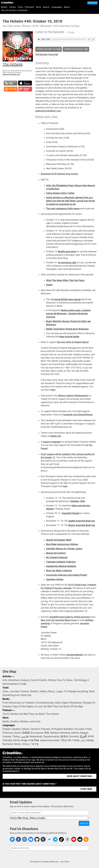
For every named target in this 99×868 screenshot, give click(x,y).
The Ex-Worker (10, 714)
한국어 (64, 736)
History (52, 680)
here (53, 390)
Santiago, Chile (78, 501)
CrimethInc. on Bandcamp (49, 839)
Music (52, 691)
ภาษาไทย (34, 740)
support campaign (52, 442)
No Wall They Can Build (56, 706)
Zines (6, 691)
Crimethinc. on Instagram (25, 839)
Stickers (34, 691)
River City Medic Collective (59, 571)
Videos (43, 691)
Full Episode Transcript (47, 54)
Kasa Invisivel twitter (69, 337)
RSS (13, 677)
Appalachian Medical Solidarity (61, 566)
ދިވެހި (83, 740)
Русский (79, 729)
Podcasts (29, 7)
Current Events (39, 680)
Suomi (17, 733)
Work (58, 703)
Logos (59, 691)
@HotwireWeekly (75, 655)
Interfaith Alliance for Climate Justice (64, 549)
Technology (80, 680)
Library (13, 7)
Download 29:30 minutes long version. (60, 174)
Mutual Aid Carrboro (56, 553)
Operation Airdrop (55, 579)
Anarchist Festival (71, 513)
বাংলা (91, 736)
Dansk (16, 740)
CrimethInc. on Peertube (68, 839)
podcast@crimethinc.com (11, 75)
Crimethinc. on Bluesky (31, 839)
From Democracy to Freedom (19, 703)
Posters (25, 691)
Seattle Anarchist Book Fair (82, 521)
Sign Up (84, 823)
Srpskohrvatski (51, 736)
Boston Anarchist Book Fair (82, 525)
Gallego (90, 740)
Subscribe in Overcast (11, 89)
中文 (47, 733)
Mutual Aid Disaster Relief (59, 540)
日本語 (26, 733)
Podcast (7, 710)
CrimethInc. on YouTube (74, 839)
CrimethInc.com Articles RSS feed (86, 839)
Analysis (25, 680)
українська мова (50, 740)
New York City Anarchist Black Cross (59, 620)
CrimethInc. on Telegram (55, 839)
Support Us (92, 3)
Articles (7, 676)
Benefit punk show (67, 252)
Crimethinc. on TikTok (61, 839)
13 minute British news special (66, 299)
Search (46, 7)
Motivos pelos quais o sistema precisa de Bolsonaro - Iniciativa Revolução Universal (68, 314)
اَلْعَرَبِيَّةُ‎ (83, 736)
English (7, 729)
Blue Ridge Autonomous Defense (62, 544)
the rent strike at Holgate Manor (73, 342)
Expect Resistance (72, 703)
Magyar (84, 733)
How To (61, 680)
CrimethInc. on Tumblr (43, 839)
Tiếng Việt (66, 740)
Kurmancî (8, 744)
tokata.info (56, 436)
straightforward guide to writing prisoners (70, 617)
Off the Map (76, 706)
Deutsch (35, 729)
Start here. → (88, 789)
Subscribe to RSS (11, 83)
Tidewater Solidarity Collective (61, 562)
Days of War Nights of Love (27, 706)
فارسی (25, 736)
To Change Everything (76, 691)
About (67, 7)
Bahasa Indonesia (60, 733)
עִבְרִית (24, 740)
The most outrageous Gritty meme (63, 209)
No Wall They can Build (32, 714)
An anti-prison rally (67, 263)
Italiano (26, 729)
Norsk (17, 744)
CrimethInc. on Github (37, 839)
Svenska (7, 740)
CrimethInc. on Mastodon (12, 839)
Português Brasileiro (62, 729)
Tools (20, 7)
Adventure (14, 680)
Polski (88, 729)
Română (74, 736)
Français (46, 729)
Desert (49, 285)
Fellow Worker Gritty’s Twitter (60, 193)
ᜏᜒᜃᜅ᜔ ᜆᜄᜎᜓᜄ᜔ (30, 744)
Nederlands (36, 736)
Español (16, 729)
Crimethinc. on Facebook (18, 839)
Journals (14, 691)
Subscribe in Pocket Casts (25, 89)
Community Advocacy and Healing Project (67, 575)
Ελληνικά (8, 733)
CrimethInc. (8, 3)
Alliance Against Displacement (73, 396)
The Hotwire (52, 714)
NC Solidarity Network (57, 557)
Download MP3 (49, 49)
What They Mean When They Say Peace (65, 280)
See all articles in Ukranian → (16, 10)
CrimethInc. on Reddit (80, 839)
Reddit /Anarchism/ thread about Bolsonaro (67, 329)
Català (76, 740)
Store (38, 7)
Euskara (7, 736)
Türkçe (16, 736)
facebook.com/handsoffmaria (78, 415)
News (69, 680)
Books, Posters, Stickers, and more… (22, 721)
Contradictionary (45, 703)
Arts (5, 680)
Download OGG (76, 49)
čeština (75, 733)
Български (37, 733)
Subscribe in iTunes (25, 83)
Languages (57, 7)
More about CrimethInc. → (81, 776)
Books (4, 7)
